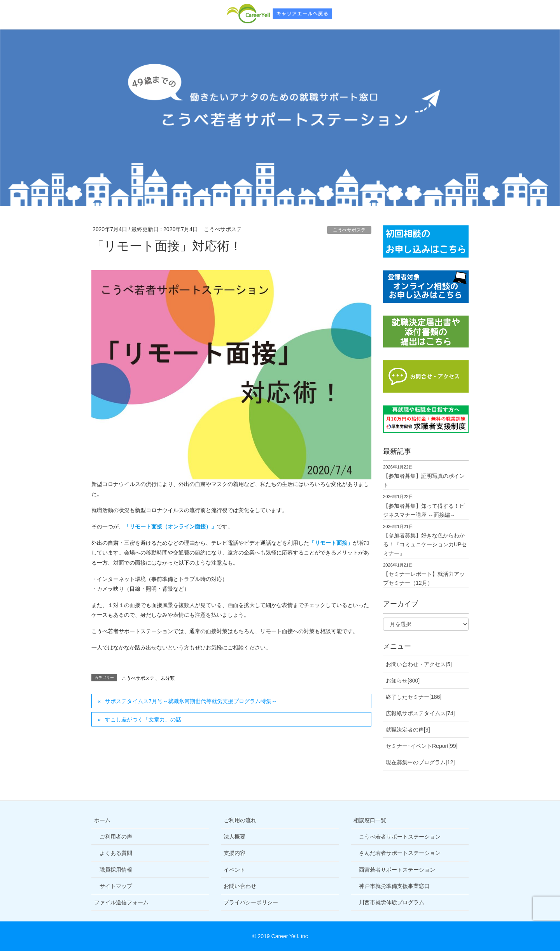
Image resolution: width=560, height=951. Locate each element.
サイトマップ (116, 886)
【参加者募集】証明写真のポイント (424, 480)
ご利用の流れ (240, 820)
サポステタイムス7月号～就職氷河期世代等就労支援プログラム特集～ (191, 701)
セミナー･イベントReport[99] (422, 746)
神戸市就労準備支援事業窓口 (394, 886)
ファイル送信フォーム (121, 902)
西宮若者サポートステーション (397, 870)
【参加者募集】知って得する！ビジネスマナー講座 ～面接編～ (424, 510)
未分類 (168, 678)
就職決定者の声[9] (408, 730)
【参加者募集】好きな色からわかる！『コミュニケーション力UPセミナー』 (425, 544)
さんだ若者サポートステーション (400, 853)
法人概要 (234, 837)
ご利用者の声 (116, 837)
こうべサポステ (349, 230)
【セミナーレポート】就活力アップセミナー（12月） (424, 578)
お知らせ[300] (403, 681)
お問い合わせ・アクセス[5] (419, 664)
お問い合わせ (240, 886)
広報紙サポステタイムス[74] (420, 713)
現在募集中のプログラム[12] (420, 762)
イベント (234, 870)
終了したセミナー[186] (414, 697)
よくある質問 (116, 853)
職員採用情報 (116, 870)
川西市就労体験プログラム (392, 902)
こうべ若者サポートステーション (400, 837)
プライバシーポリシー (251, 902)
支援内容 (234, 853)
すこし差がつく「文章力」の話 (143, 719)
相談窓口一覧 (370, 820)
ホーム (102, 820)
